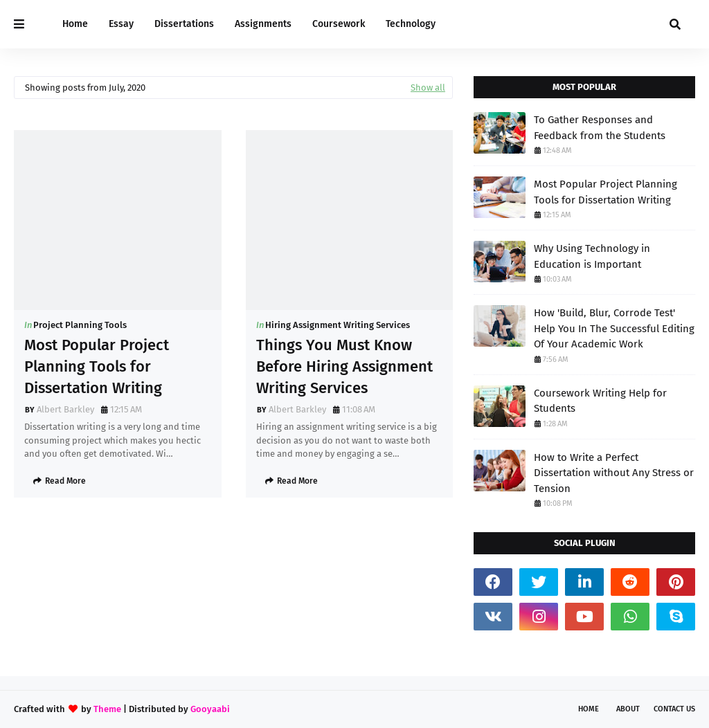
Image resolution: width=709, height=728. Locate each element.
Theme (107, 709)
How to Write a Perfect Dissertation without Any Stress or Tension (614, 473)
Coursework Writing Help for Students (600, 401)
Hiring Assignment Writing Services (338, 325)
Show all (428, 88)
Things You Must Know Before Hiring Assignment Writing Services (344, 366)
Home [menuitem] (75, 24)
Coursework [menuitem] (339, 24)
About (628, 709)
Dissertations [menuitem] (184, 24)
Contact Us (674, 709)
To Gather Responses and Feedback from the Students (600, 128)
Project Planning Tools (80, 325)
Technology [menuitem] (411, 24)
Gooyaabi (210, 709)
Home (589, 709)
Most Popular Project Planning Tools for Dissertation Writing (97, 366)
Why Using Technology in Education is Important (592, 256)
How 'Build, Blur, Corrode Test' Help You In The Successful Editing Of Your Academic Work (614, 328)
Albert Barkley (65, 409)
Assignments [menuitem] (263, 24)
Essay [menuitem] (121, 24)
